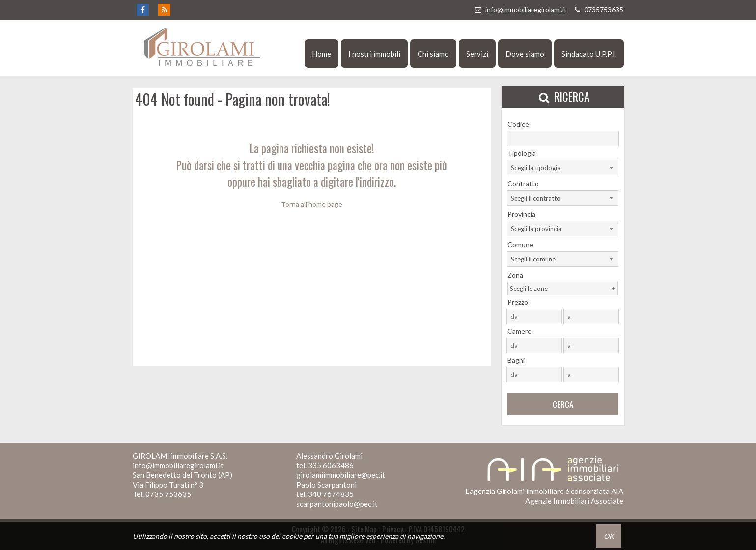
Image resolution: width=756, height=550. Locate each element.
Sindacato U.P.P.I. (589, 54)
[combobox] (563, 168)
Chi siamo (433, 54)
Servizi (477, 54)
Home (322, 54)
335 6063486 (331, 465)
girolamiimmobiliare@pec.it (341, 475)
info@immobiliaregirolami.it (520, 10)
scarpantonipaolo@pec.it (337, 504)
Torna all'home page (312, 204)
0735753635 (598, 10)
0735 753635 (168, 494)
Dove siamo (525, 54)
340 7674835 (331, 494)
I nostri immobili (374, 54)
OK (609, 536)
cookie (292, 536)
